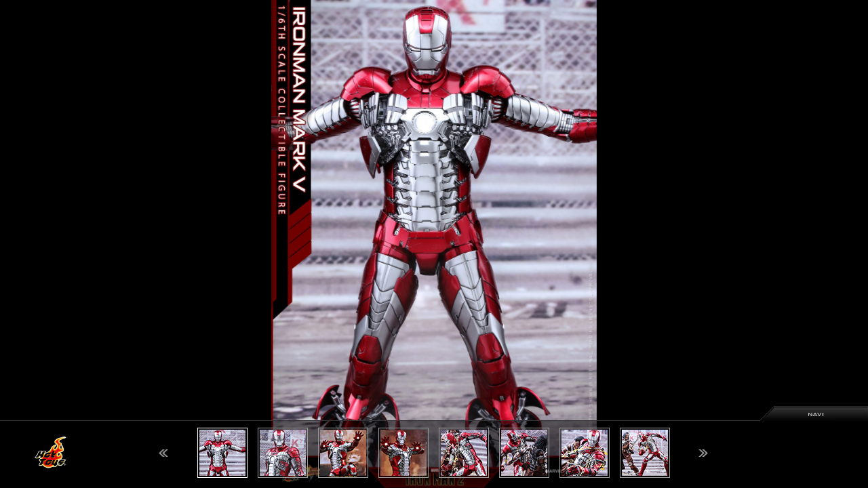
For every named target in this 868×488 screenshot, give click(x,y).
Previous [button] (163, 453)
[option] (434, 244)
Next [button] (703, 453)
